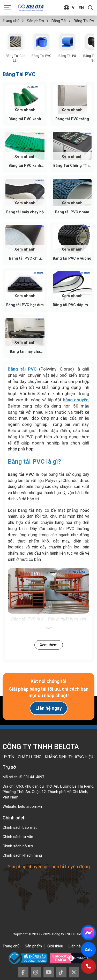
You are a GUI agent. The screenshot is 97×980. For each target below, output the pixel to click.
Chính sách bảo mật (20, 827)
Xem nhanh (25, 110)
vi (74, 8)
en (81, 8)
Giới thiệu (55, 946)
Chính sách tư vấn (18, 837)
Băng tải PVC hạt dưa (25, 305)
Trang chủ (11, 946)
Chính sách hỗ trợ (18, 846)
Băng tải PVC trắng (72, 119)
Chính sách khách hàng (22, 855)
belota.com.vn (30, 806)
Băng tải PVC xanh (25, 119)
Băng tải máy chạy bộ (25, 212)
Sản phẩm (33, 946)
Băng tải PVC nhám (72, 212)
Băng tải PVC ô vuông (72, 258)
